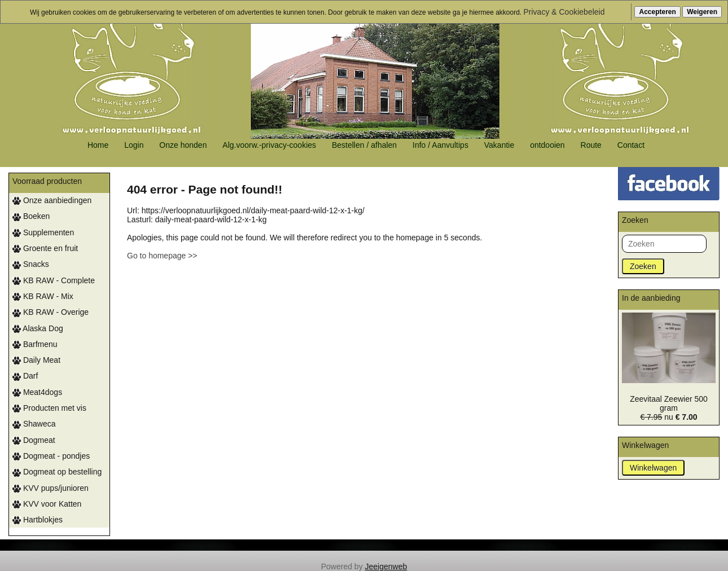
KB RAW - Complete (54, 280)
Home (98, 145)
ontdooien (547, 145)
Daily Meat (36, 360)
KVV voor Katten (47, 504)
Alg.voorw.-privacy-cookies (269, 145)
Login (134, 145)
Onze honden (183, 145)
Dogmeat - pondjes (51, 456)
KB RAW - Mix (43, 296)
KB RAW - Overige (51, 312)
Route (591, 145)
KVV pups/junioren (51, 488)
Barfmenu (35, 344)
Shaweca (34, 424)
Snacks (31, 264)
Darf (25, 376)
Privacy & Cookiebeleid (564, 12)
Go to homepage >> (162, 256)
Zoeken (643, 266)
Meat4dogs (37, 392)
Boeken (31, 216)
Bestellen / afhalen (364, 145)
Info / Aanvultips (440, 145)
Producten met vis (49, 408)
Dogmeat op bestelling (57, 472)
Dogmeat (34, 440)
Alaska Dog (38, 328)
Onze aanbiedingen (52, 200)
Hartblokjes (38, 520)
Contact (631, 145)
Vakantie (499, 145)
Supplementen (43, 232)
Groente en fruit (45, 248)
